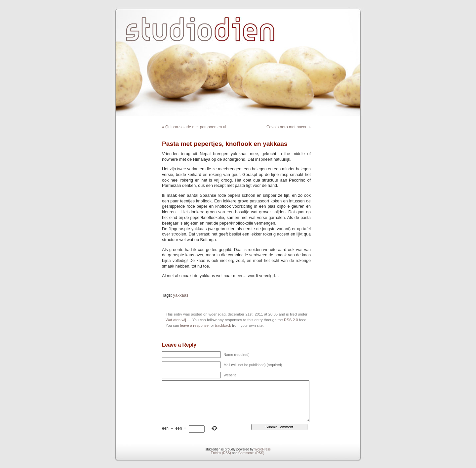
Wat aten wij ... (178, 320)
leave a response (194, 325)
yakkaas (181, 295)
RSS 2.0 (291, 320)
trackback (223, 325)
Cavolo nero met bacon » (289, 127)
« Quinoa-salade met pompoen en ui (194, 127)
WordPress (263, 449)
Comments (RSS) (251, 453)
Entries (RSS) (221, 453)
